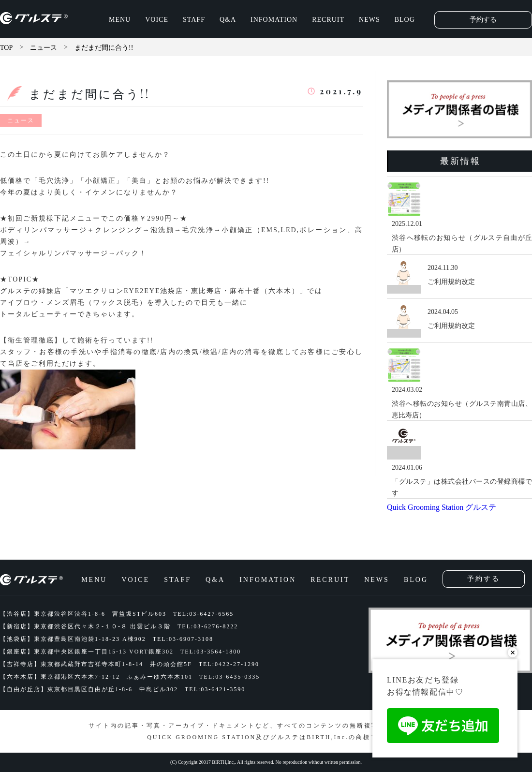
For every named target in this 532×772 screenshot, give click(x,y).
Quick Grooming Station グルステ (442, 507)
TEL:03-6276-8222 (208, 626)
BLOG (405, 20)
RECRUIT (328, 20)
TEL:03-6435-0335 (229, 677)
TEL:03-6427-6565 (203, 614)
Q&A (228, 20)
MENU (120, 20)
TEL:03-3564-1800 (211, 652)
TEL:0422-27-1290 (229, 664)
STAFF (194, 20)
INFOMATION (274, 20)
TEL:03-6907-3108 (183, 639)
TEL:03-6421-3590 (215, 689)
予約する (483, 20)
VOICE (157, 20)
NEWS (369, 20)
